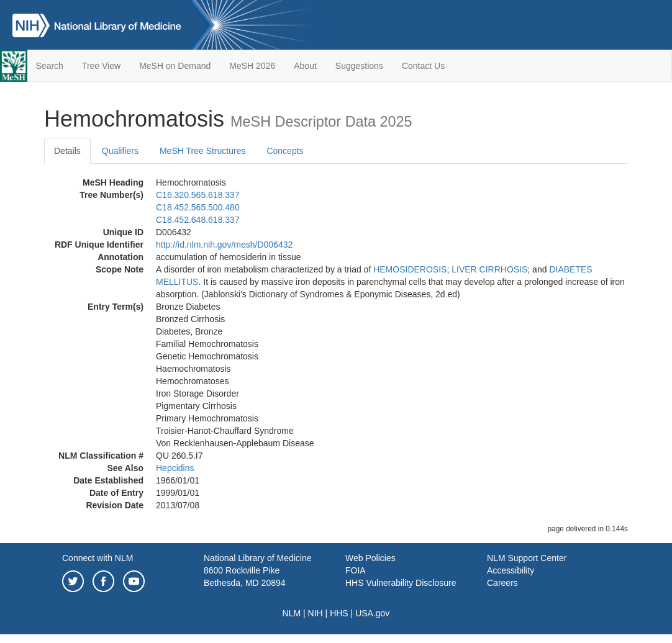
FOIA (356, 570)
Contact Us (423, 66)
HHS (339, 613)
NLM (292, 613)
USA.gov (372, 613)
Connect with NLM (98, 558)
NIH (316, 613)
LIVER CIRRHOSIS (489, 269)
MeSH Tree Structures (203, 151)
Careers (502, 583)
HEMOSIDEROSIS (410, 269)
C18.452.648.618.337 (198, 220)
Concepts (285, 151)
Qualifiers (120, 151)
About (305, 66)
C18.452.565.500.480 (198, 207)
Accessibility (511, 570)
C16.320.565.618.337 (198, 195)
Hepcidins (175, 468)
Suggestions (359, 66)
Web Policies (370, 558)
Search (50, 66)
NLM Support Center (527, 558)
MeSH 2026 (252, 66)
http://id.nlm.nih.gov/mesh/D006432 (224, 245)
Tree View (101, 66)
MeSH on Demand (175, 66)
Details (67, 151)
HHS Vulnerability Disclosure (401, 583)
